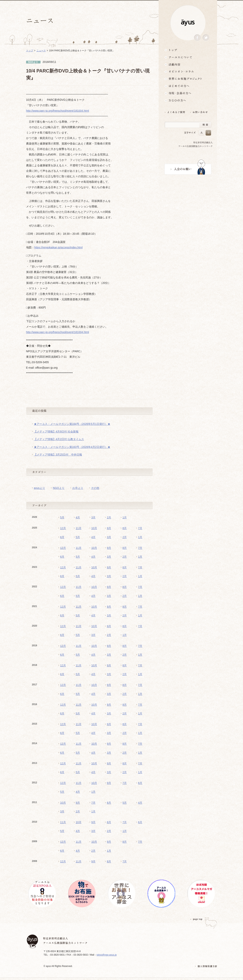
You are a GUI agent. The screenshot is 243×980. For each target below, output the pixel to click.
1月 (125, 517)
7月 (140, 528)
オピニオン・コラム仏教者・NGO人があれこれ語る (188, 72)
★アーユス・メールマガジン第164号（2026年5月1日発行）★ (72, 424)
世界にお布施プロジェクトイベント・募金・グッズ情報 (188, 79)
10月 (94, 528)
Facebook (197, 38)
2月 (109, 517)
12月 (63, 528)
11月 (79, 528)
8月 (125, 528)
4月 (78, 517)
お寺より (78, 488)
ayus (188, 23)
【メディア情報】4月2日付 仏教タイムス (59, 439)
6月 (62, 537)
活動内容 (188, 64)
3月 (94, 517)
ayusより (40, 488)
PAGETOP (196, 919)
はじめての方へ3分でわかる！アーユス (188, 86)
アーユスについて (188, 57)
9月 (109, 528)
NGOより (59, 488)
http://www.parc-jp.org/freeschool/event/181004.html (58, 111)
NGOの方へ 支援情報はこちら (188, 100)
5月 (62, 517)
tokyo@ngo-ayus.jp (107, 955)
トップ (188, 50)
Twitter (206, 38)
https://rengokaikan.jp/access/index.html (58, 247)
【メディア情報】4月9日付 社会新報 (56, 432)
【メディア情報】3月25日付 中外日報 (58, 455)
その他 (95, 488)
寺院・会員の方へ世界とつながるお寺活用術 (188, 93)
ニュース (41, 51)
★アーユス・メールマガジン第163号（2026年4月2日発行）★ (72, 447)
